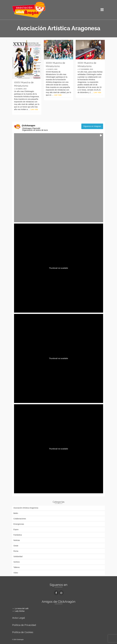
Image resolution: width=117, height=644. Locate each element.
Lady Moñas (20, 611)
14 (58, 57)
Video (16, 573)
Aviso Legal (19, 618)
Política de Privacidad (24, 625)
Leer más (34, 109)
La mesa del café (22, 608)
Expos (16, 529)
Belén (16, 513)
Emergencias (19, 524)
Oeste (16, 546)
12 (53, 57)
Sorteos (17, 562)
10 (69, 55)
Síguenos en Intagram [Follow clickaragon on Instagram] (92, 126)
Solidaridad (18, 556)
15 (61, 57)
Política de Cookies (23, 632)
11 (71, 55)
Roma (16, 551)
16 (64, 57)
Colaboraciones (20, 519)
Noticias (17, 540)
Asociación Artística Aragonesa (26, 508)
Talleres (17, 567)
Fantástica (18, 535)
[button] (59, 178)
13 (56, 57)
